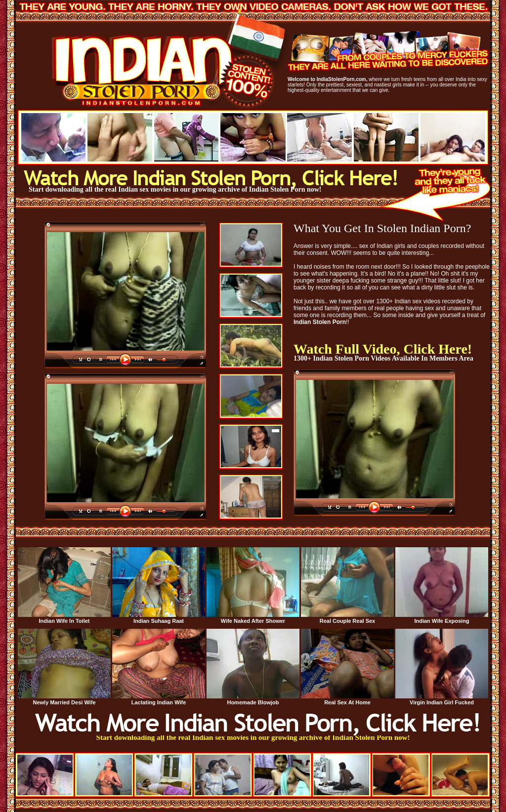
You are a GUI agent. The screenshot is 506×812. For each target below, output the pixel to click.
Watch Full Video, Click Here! (383, 349)
